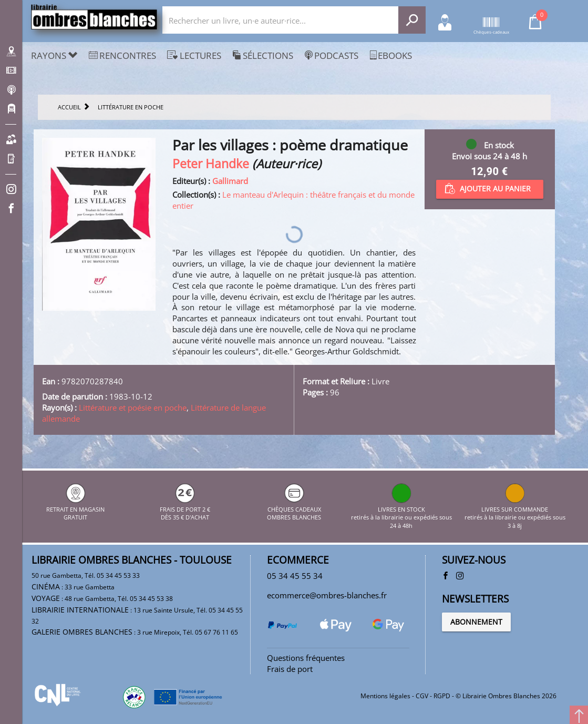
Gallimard (230, 181)
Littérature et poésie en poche (133, 407)
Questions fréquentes (306, 658)
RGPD (442, 696)
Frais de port (290, 669)
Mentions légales (385, 696)
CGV (422, 696)
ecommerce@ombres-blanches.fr (327, 595)
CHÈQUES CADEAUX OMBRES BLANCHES (294, 509)
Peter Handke (211, 164)
